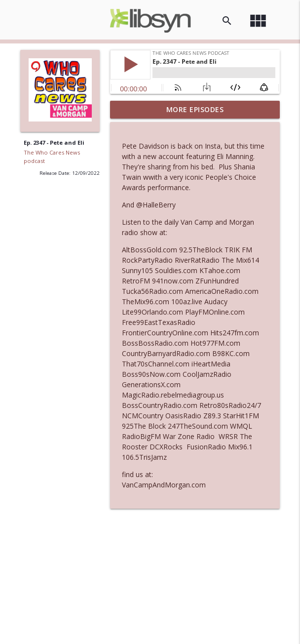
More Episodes (195, 109)
